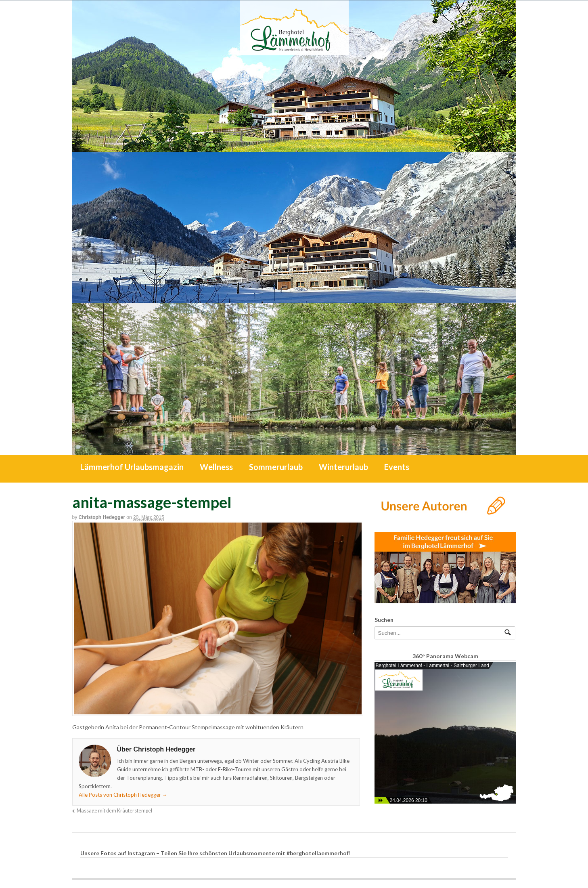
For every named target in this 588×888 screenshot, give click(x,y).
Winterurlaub (343, 467)
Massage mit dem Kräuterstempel (114, 811)
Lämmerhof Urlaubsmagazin (132, 467)
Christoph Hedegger (102, 517)
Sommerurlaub (276, 467)
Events (397, 467)
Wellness (216, 467)
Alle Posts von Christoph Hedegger (123, 795)
